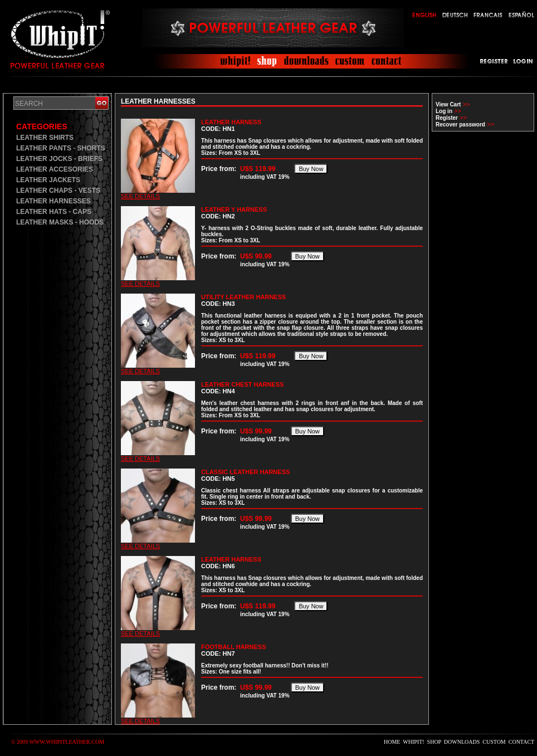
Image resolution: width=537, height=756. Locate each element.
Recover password (460, 125)
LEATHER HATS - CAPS (54, 212)
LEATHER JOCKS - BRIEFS (59, 159)
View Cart (448, 104)
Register (447, 118)
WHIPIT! (413, 742)
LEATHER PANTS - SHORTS (61, 148)
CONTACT (521, 742)
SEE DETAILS (140, 196)
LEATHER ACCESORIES (55, 169)
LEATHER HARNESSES (53, 201)
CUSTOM (494, 742)
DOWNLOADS (462, 742)
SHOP (434, 742)
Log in (444, 111)
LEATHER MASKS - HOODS (60, 222)
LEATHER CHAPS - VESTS (58, 191)
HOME (392, 742)
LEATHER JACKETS (48, 180)
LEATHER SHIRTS (45, 138)
